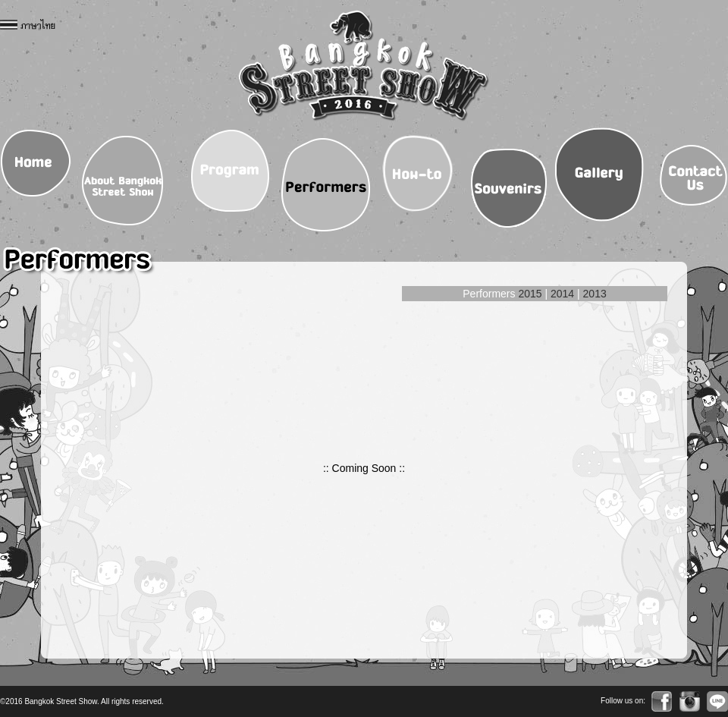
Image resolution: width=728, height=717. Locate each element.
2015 (530, 294)
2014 (562, 294)
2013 (595, 294)
